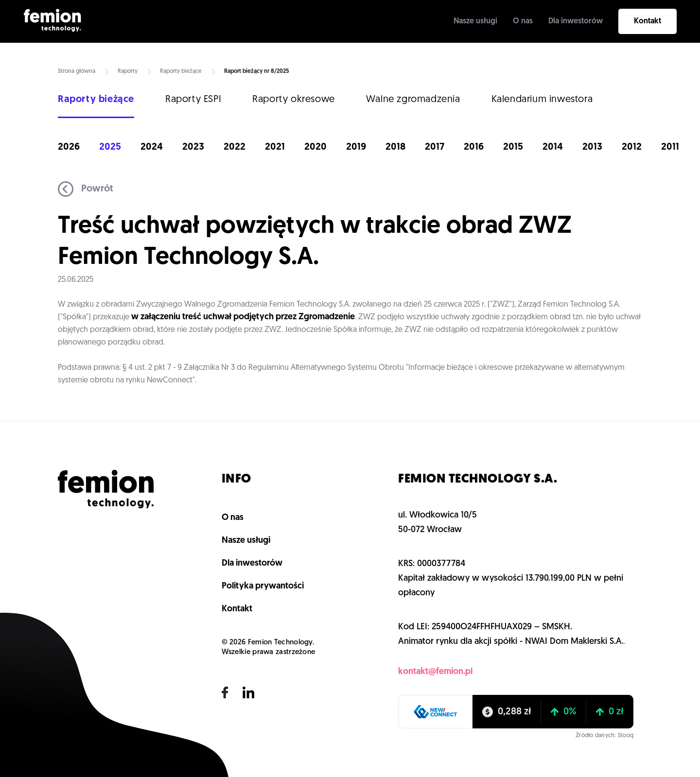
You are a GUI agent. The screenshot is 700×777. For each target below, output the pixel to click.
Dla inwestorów (576, 21)
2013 (592, 147)
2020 (315, 147)
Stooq (626, 736)
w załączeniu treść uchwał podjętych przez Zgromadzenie (243, 317)
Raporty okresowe (294, 100)
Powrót (86, 189)
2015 (513, 147)
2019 (356, 147)
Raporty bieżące (181, 71)
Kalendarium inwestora (542, 100)
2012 (632, 147)
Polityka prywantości (263, 586)
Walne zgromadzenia (413, 100)
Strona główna (77, 71)
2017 (435, 147)
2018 (395, 147)
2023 (193, 147)
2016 (474, 147)
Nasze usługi (475, 21)
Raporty (128, 71)
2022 (235, 147)
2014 (553, 147)
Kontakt (647, 21)
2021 (275, 147)
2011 (670, 147)
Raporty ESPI (193, 100)
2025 (110, 147)
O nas (523, 21)
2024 (152, 147)
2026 (69, 147)
